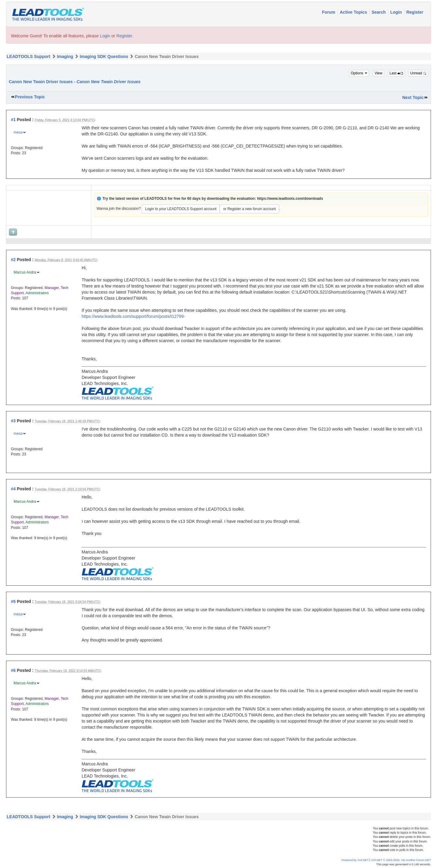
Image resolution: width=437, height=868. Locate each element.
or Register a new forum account (249, 209)
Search (379, 12)
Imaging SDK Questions (104, 56)
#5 (13, 601)
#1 (13, 120)
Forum (329, 12)
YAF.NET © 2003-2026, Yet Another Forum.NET (401, 860)
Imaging (65, 56)
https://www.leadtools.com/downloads (290, 199)
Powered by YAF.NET (355, 860)
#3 (13, 421)
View (378, 73)
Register (415, 12)
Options (359, 73)
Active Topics (354, 12)
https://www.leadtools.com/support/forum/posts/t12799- (133, 316)
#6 (13, 670)
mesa (18, 132)
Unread (418, 73)
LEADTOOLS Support (29, 56)
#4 (13, 489)
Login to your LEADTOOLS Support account (181, 209)
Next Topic (413, 97)
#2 (13, 260)
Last (396, 73)
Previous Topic (30, 97)
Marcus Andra (25, 272)
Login (397, 12)
